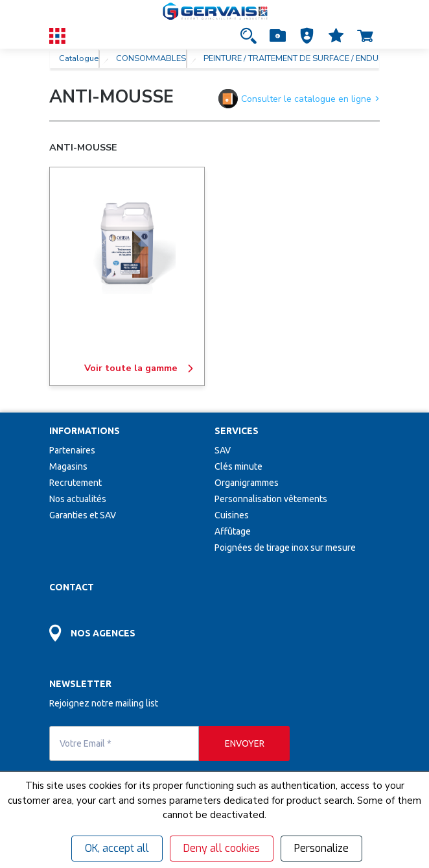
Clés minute (238, 466)
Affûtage (233, 531)
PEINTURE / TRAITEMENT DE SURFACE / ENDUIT (294, 58)
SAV (223, 450)
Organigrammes (247, 483)
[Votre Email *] (124, 743)
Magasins (68, 466)
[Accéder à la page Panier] (365, 36)
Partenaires (72, 450)
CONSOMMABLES (151, 58)
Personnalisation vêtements (271, 499)
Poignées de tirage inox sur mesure (285, 548)
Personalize (321, 848)
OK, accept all (117, 848)
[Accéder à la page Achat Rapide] (278, 36)
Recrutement (75, 483)
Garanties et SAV (83, 515)
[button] (307, 36)
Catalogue (79, 58)
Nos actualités (78, 499)
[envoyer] (244, 743)
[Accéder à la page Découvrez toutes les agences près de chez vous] (132, 626)
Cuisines (232, 515)
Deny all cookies (222, 848)
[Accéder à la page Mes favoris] (336, 36)
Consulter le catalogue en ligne (299, 99)
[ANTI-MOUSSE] (127, 245)
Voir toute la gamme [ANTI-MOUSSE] (139, 368)
